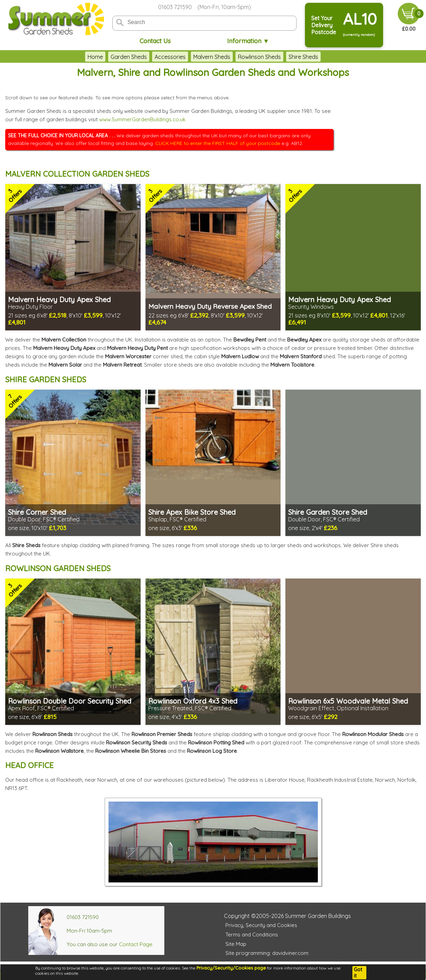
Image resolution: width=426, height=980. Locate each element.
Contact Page (136, 944)
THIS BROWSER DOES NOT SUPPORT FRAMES (379, 118)
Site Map (236, 944)
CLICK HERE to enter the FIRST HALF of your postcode (218, 143)
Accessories (170, 57)
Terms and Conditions (252, 935)
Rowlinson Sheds (259, 57)
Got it (358, 973)
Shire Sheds (303, 57)
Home (95, 57)
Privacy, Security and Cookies (261, 925)
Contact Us (155, 41)
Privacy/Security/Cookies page (231, 968)
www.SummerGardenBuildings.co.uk (142, 119)
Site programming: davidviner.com (267, 953)
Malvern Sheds (212, 57)
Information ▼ (248, 41)
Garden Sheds (129, 57)
